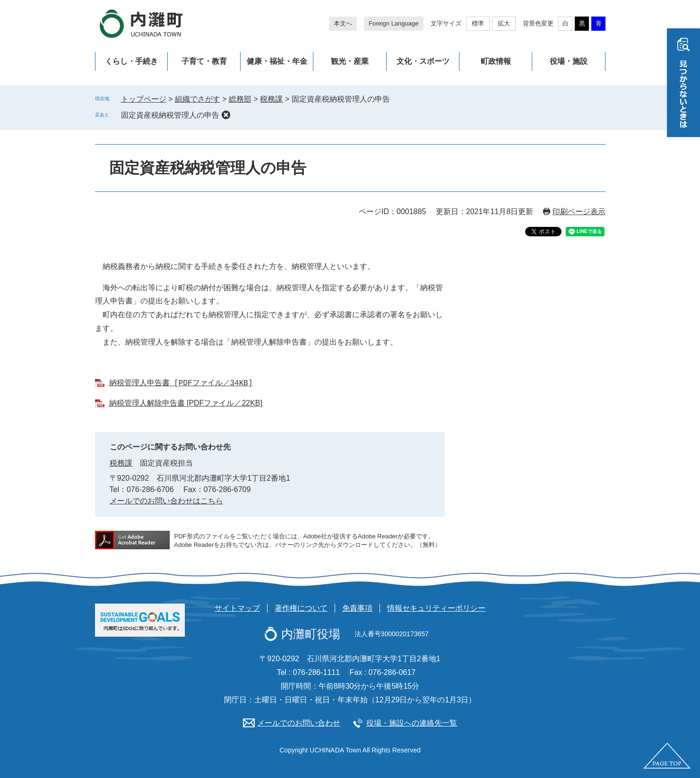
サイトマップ (237, 608)
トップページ (144, 99)
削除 (226, 115)
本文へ (343, 23)
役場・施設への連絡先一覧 (412, 723)
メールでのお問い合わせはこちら (166, 501)
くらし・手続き (131, 61)
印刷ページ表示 (579, 212)
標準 (478, 23)
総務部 (240, 99)
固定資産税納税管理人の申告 (170, 115)
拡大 (504, 23)
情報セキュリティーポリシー (436, 608)
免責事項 (357, 608)
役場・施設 (569, 61)
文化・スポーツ (423, 61)
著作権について (301, 608)
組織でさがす (198, 99)
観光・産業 (350, 61)
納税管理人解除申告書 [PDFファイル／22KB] (186, 403)
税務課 (271, 99)
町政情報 (496, 61)
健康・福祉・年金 (277, 61)
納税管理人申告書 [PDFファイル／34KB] (181, 383)
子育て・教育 (204, 61)
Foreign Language (394, 23)
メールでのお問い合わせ (299, 723)
